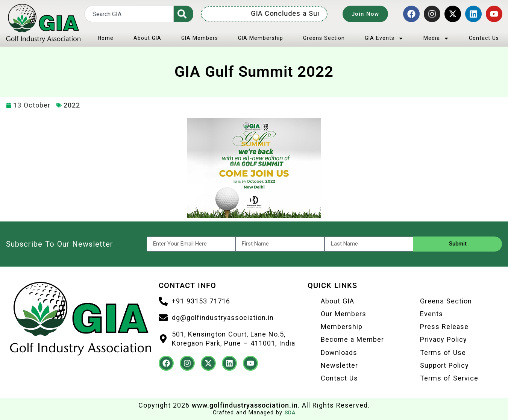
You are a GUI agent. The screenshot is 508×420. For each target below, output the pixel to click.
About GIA (147, 38)
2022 (72, 105)
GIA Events (384, 38)
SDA (290, 413)
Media (436, 38)
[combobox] (129, 14)
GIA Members (200, 38)
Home (106, 38)
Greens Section (324, 38)
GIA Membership (261, 38)
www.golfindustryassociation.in (245, 405)
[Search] (183, 14)
